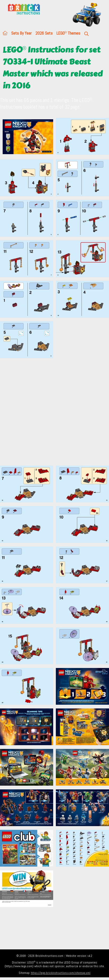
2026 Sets (44, 33)
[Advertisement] (50, 412)
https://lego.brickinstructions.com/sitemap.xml (61, 973)
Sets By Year (21, 33)
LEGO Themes (68, 33)
